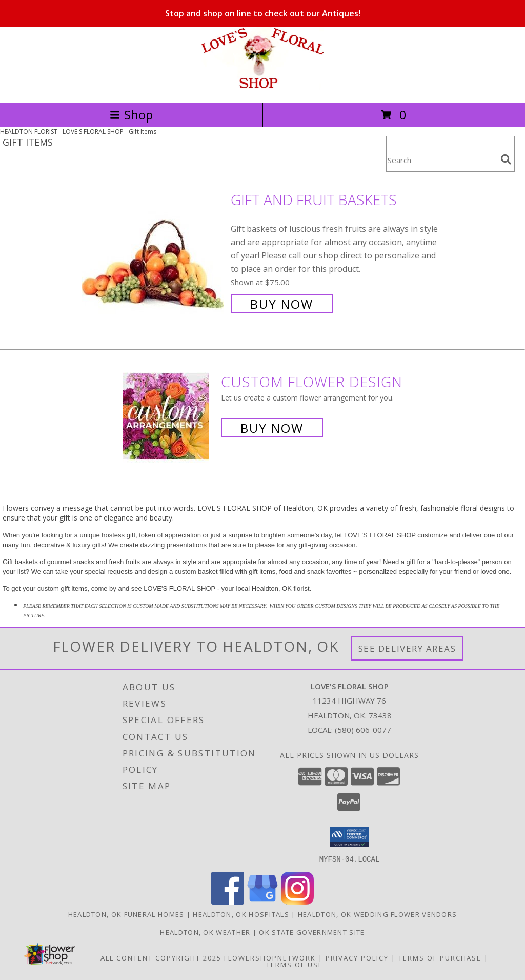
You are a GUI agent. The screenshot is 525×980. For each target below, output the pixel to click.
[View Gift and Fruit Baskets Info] (154, 251)
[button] (349, 837)
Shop (131, 115)
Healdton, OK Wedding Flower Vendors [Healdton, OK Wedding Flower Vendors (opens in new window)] (378, 914)
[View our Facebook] (228, 901)
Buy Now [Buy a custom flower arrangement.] (272, 428)
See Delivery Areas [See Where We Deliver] (407, 648)
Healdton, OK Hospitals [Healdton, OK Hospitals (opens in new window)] (241, 914)
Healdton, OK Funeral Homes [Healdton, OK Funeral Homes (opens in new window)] (126, 914)
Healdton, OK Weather (205, 932)
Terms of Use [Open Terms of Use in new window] (295, 964)
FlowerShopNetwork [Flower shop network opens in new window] (270, 957)
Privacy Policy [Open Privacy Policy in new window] (357, 957)
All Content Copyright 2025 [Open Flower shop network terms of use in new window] (161, 957)
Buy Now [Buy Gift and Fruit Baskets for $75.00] (282, 304)
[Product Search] (441, 160)
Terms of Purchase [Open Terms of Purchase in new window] (440, 957)
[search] (506, 159)
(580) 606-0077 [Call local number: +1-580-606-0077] (363, 730)
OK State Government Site (312, 932)
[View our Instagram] (297, 901)
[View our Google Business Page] (262, 901)
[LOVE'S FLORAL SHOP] (262, 87)
